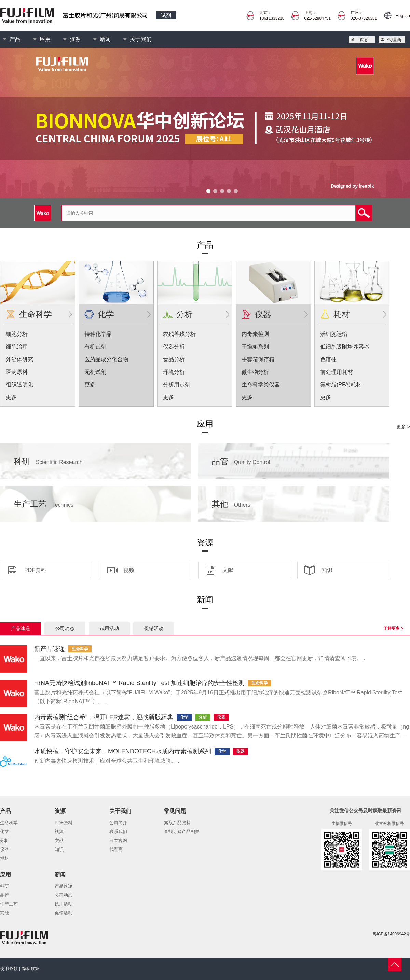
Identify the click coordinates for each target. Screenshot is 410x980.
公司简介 (118, 823)
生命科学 (36, 314)
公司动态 (65, 628)
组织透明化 (19, 385)
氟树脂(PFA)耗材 (341, 385)
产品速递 (20, 628)
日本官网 (118, 840)
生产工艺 (44, 504)
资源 (75, 39)
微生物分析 (255, 372)
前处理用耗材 (337, 372)
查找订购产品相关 (182, 832)
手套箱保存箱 (258, 359)
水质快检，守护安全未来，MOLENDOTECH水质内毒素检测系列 (123, 751)
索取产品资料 (177, 823)
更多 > (403, 427)
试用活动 (109, 628)
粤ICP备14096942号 (391, 934)
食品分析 (174, 359)
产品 (15, 39)
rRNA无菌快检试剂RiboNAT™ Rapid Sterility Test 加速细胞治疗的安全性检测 (139, 683)
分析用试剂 (177, 385)
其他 (231, 504)
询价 (365, 40)
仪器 (263, 314)
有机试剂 (95, 347)
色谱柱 (328, 359)
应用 (45, 39)
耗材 (342, 314)
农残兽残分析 (179, 334)
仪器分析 (174, 347)
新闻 (105, 39)
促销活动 (154, 628)
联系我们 (118, 832)
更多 (11, 397)
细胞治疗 (17, 347)
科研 (48, 461)
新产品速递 (50, 649)
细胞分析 (17, 334)
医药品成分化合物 (106, 359)
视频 (129, 570)
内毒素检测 (255, 334)
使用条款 (9, 969)
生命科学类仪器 (261, 385)
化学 (106, 314)
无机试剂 (95, 372)
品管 (241, 461)
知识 (327, 570)
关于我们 (141, 39)
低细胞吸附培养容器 (345, 347)
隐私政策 (30, 969)
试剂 (166, 15)
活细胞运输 (334, 334)
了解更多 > (393, 628)
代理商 (394, 40)
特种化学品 (98, 334)
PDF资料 (35, 570)
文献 (228, 570)
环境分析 (174, 372)
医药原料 (17, 372)
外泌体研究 (19, 359)
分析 (184, 314)
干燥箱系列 (255, 347)
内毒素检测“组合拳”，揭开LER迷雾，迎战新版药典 (104, 717)
